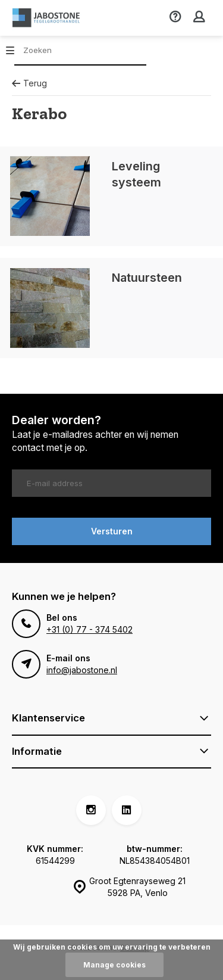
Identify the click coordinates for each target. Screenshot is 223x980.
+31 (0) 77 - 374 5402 (89, 629)
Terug (29, 83)
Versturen (112, 531)
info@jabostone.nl (82, 670)
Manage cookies (114, 965)
